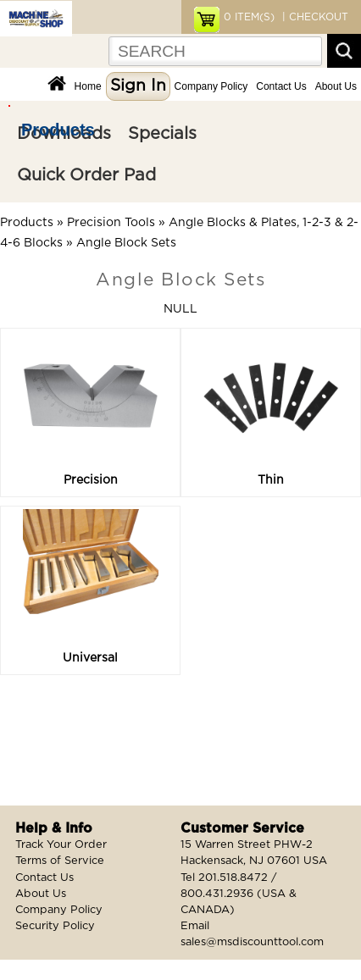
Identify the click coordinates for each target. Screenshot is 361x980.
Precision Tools (111, 223)
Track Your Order (61, 845)
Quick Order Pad (86, 175)
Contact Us (281, 86)
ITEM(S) (249, 17)
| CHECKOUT (314, 17)
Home (88, 86)
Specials (162, 134)
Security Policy (55, 926)
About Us (336, 86)
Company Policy (211, 86)
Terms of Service (60, 861)
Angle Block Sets (126, 243)
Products (58, 130)
